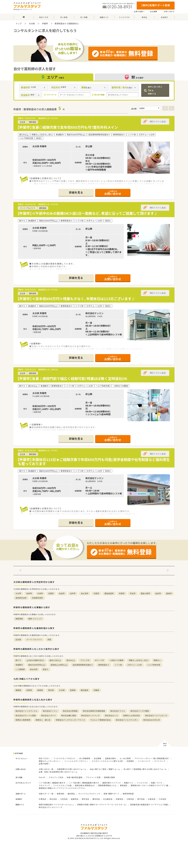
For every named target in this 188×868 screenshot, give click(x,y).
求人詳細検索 (85, 758)
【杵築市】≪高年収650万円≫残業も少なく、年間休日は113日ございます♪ (76, 299)
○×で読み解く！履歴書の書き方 (52, 783)
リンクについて (144, 761)
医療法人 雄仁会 (43, 720)
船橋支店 (75, 799)
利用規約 (130, 761)
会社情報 (98, 758)
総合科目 (34, 669)
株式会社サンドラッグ (90, 715)
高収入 (46, 669)
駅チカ (18, 660)
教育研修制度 (128, 794)
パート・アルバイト (34, 639)
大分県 (32, 24)
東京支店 (85, 799)
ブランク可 (85, 660)
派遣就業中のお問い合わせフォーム (72, 769)
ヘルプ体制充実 (154, 665)
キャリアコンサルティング (89, 794)
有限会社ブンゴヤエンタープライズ (70, 720)
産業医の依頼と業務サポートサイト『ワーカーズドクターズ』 (102, 805)
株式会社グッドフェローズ (156, 715)
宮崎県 (73, 690)
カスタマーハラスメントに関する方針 (107, 761)
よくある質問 (125, 758)
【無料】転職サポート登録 (156, 5)
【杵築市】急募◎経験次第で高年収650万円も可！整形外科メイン (68, 127)
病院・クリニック (35, 619)
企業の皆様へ (139, 11)
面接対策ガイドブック (112, 783)
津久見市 (85, 593)
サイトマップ (160, 761)
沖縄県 (96, 690)
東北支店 (53, 799)
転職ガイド (129, 783)
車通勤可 (19, 665)
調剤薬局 (19, 619)
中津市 (40, 593)
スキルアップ (44, 785)
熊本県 (51, 690)
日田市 (51, 593)
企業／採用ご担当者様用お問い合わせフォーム (58, 772)
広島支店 (152, 799)
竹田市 (96, 593)
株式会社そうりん (118, 711)
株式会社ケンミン (50, 711)
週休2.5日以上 (55, 660)
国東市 (169, 593)
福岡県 (18, 690)
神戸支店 (141, 799)
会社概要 (154, 11)
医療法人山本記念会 (132, 715)
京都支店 (119, 799)
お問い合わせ (169, 11)
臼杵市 (73, 593)
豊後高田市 (109, 593)
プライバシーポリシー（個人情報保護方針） (152, 758)
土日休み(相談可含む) (35, 660)
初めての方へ (44, 758)
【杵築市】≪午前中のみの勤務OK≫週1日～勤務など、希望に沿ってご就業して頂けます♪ (87, 213)
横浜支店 (96, 799)
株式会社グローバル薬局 (26, 715)
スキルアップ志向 (56, 777)
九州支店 (162, 799)
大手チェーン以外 (135, 665)
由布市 (158, 593)
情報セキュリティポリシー (50, 761)
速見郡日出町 (21, 598)
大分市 (18, 593)
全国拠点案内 (110, 758)
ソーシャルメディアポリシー (76, 761)
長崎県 (40, 690)
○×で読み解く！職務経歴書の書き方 (84, 783)
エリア (53, 77)
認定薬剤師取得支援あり (83, 665)
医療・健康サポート (111, 794)
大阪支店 (130, 799)
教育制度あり (104, 665)
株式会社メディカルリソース (51, 807)
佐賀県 (29, 690)
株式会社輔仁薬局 (69, 715)
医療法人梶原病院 (23, 720)
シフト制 (118, 665)
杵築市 (45, 24)
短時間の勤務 (109, 777)
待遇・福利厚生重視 (75, 777)
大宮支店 (64, 799)
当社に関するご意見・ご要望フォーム (105, 769)
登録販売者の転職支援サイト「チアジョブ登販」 (149, 805)
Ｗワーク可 (99, 660)
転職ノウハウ (157, 783)
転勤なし (157, 660)
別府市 (29, 593)
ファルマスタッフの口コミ (64, 758)
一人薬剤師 (20, 669)
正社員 (18, 639)
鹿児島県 (85, 690)
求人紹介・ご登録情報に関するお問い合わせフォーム (145, 769)
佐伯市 (62, 593)
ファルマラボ (142, 783)
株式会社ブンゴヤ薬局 (140, 711)
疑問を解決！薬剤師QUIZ (85, 785)
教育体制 (60, 794)
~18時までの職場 (116, 660)
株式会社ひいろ (111, 715)
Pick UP (42, 777)
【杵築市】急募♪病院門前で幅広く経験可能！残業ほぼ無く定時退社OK (72, 379)
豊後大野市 (145, 593)
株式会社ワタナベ (48, 715)
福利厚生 (71, 794)
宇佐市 (133, 593)
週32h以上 (71, 660)
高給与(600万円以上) (37, 665)
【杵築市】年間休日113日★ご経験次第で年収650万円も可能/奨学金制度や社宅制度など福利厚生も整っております (94, 462)
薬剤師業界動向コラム (107, 785)
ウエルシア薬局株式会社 (100, 720)
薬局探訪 (124, 785)
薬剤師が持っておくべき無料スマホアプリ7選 (149, 785)
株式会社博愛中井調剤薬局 (94, 711)
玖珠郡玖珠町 (37, 598)
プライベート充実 (93, 777)
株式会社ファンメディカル (27, 711)
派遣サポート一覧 (46, 794)
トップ (19, 24)
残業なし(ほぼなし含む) (139, 660)
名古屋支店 (108, 799)
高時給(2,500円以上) (59, 665)
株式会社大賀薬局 (70, 711)
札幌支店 (42, 799)
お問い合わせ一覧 (46, 769)
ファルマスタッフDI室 (62, 785)
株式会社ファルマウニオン (127, 720)
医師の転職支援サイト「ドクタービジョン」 (56, 805)
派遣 (49, 639)
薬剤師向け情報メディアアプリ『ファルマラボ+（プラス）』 (62, 788)
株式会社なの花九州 (152, 720)
